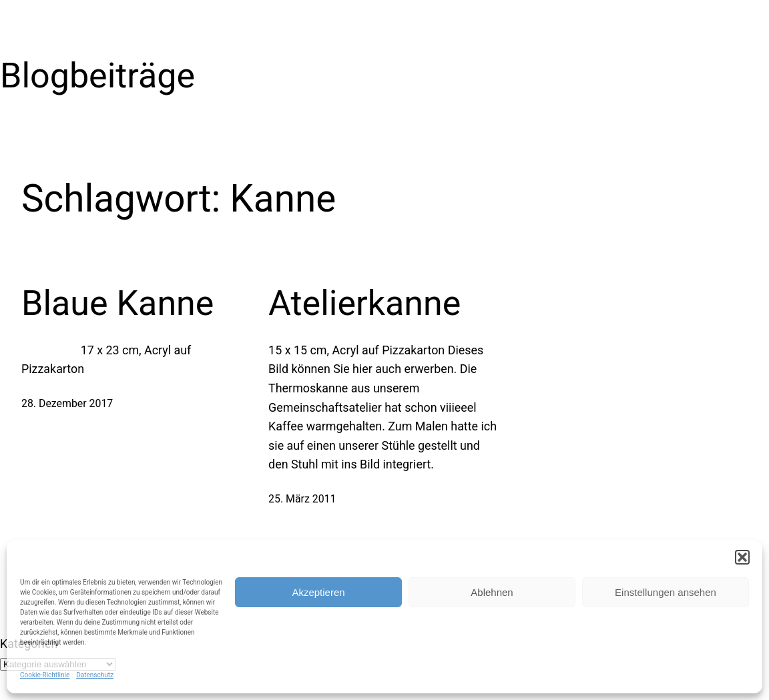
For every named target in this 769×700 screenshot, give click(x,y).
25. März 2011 (302, 499)
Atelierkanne (364, 303)
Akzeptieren (318, 592)
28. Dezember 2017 (67, 403)
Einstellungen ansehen (666, 592)
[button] (742, 557)
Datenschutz (95, 675)
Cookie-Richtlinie (45, 675)
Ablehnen (492, 592)
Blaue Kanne (117, 303)
